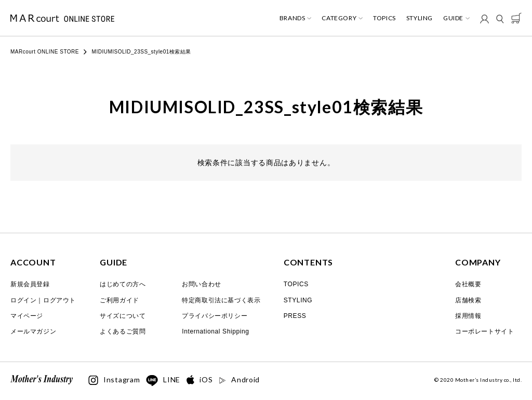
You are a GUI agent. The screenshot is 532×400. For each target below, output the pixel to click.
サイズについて (123, 316)
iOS (199, 380)
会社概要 (468, 284)
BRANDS (292, 18)
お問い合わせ (202, 284)
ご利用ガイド (119, 300)
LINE (163, 381)
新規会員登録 (30, 284)
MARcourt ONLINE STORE (45, 52)
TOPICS (384, 18)
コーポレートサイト (484, 331)
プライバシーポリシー (215, 316)
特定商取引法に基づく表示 (221, 300)
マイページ (27, 316)
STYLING (420, 18)
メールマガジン (33, 331)
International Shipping (215, 331)
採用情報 (468, 316)
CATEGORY (339, 18)
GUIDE (453, 18)
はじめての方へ (123, 284)
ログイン (23, 300)
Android (239, 380)
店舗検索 (468, 300)
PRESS (295, 316)
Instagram (114, 380)
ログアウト (59, 300)
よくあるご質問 (123, 331)
